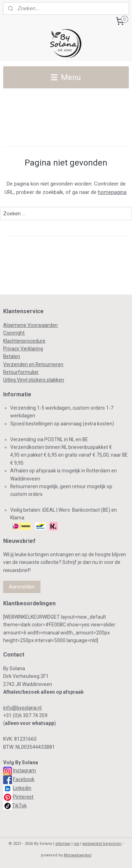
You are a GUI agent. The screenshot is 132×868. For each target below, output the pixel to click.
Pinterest (23, 797)
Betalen (12, 356)
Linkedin (22, 788)
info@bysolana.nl (22, 708)
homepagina (112, 192)
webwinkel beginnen (102, 844)
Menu (66, 77)
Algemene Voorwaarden (30, 325)
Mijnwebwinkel (78, 855)
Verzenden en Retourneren (33, 364)
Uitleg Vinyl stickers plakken (34, 380)
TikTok (19, 806)
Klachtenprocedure (24, 341)
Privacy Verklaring (23, 349)
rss (76, 844)
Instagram (24, 771)
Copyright (14, 333)
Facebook (24, 779)
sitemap (63, 844)
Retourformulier (21, 372)
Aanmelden (22, 587)
